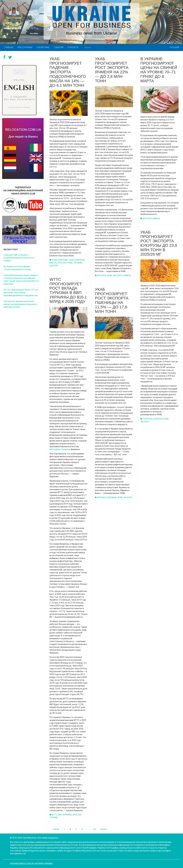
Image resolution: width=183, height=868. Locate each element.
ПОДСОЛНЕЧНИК (60, 260)
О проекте (73, 47)
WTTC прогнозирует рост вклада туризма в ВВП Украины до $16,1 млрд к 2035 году (68, 291)
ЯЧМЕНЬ (127, 276)
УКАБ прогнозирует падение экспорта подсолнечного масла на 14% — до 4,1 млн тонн (68, 72)
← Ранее (55, 829)
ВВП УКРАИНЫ (65, 815)
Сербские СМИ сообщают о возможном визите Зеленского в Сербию (19, 258)
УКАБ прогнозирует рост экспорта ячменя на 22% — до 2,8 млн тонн (112, 70)
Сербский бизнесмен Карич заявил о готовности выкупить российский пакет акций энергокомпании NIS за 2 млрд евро (21, 280)
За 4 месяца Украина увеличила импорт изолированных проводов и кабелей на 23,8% (20, 304)
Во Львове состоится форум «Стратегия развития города (17, 268)
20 (95, 829)
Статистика (43, 47)
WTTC (54, 815)
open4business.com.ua (22, 864)
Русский (175, 47)
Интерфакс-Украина (60, 449)
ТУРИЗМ (53, 818)
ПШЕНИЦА (112, 497)
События (59, 47)
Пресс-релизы (25, 47)
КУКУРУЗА (148, 419)
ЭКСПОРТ (54, 266)
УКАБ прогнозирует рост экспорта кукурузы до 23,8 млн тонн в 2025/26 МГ (159, 243)
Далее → (105, 829)
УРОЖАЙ (78, 263)
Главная (9, 47)
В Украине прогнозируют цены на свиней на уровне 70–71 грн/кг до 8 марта (159, 70)
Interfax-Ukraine (44, 864)
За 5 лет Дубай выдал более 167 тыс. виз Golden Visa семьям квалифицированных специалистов (21, 293)
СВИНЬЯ (156, 219)
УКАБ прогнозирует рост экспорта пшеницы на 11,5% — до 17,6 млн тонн (112, 300)
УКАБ (70, 263)
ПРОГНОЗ (62, 263)
